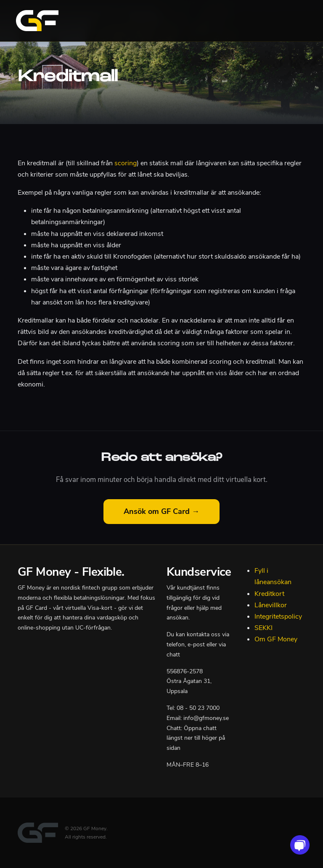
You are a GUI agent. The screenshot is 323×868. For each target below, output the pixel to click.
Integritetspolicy (278, 617)
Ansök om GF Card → (161, 511)
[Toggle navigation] (297, 21)
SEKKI (263, 628)
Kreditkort (269, 594)
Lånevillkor (271, 605)
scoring (126, 163)
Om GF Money (276, 639)
